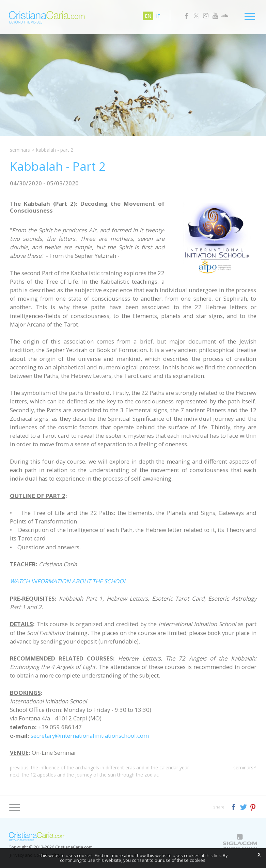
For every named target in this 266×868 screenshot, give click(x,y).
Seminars (20, 150)
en (148, 16)
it (158, 16)
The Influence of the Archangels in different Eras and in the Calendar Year (110, 767)
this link (213, 856)
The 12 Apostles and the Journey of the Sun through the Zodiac (90, 775)
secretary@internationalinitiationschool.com (90, 736)
